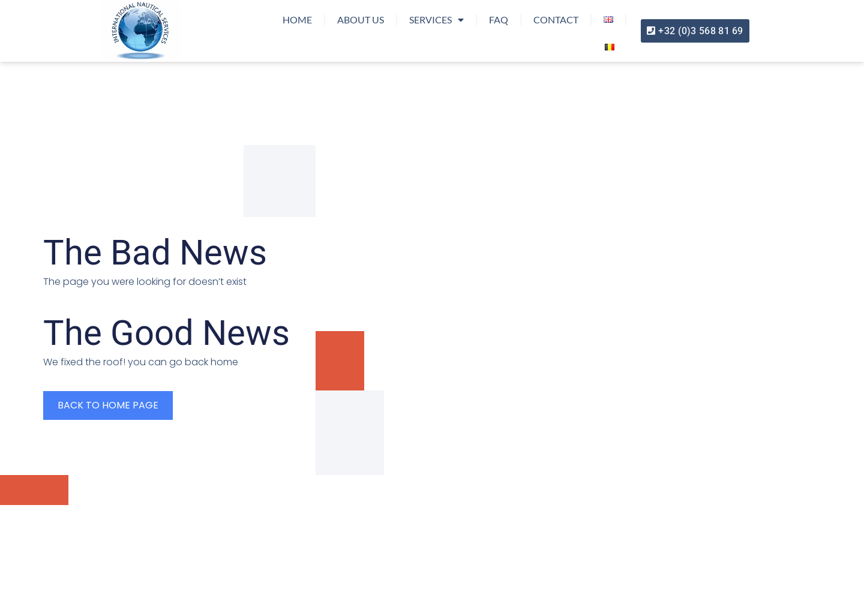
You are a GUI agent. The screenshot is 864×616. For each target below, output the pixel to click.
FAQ (499, 19)
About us (361, 19)
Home (297, 19)
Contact (556, 19)
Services (436, 20)
